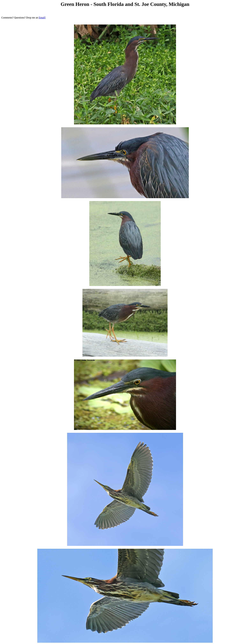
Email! (42, 18)
